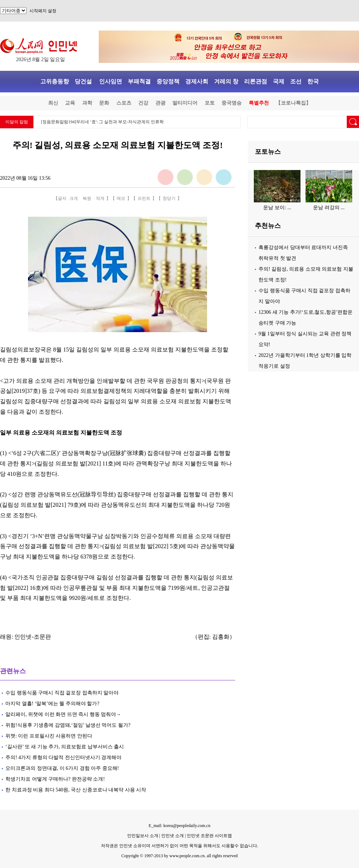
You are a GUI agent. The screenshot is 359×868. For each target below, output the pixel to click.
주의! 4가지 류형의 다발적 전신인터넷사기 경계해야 (63, 757)
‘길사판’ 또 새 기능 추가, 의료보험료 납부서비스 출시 (65, 747)
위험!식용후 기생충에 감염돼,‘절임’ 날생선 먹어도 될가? (68, 725)
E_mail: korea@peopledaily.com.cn (179, 826)
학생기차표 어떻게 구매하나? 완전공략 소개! (55, 779)
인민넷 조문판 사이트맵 (209, 836)
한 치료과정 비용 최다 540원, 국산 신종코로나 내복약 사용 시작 (76, 790)
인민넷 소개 (172, 836)
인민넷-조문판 (32, 637)
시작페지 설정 (43, 11)
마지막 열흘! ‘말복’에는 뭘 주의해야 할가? (52, 704)
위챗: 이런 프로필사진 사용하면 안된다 (49, 736)
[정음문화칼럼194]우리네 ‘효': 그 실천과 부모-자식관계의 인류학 (102, 122)
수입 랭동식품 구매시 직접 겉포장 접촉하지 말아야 (62, 693)
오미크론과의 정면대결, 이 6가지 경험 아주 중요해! (62, 768)
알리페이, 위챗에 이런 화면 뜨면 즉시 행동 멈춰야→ (63, 714)
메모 (121, 198)
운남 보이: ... (277, 208)
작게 (100, 198)
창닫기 (169, 198)
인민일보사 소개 (143, 836)
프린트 (144, 198)
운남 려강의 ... (329, 208)
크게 (74, 198)
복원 (87, 198)
